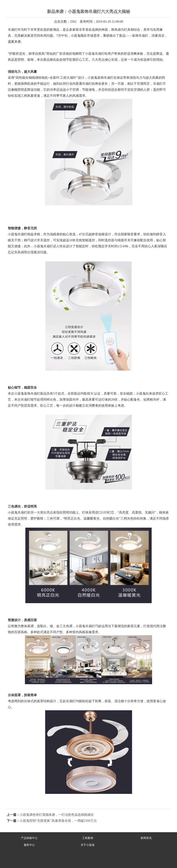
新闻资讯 (146, 838)
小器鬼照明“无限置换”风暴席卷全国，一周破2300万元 (58, 821)
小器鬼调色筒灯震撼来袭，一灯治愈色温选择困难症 (57, 815)
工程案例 (88, 838)
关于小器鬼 (88, 845)
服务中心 (29, 845)
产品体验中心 (29, 838)
